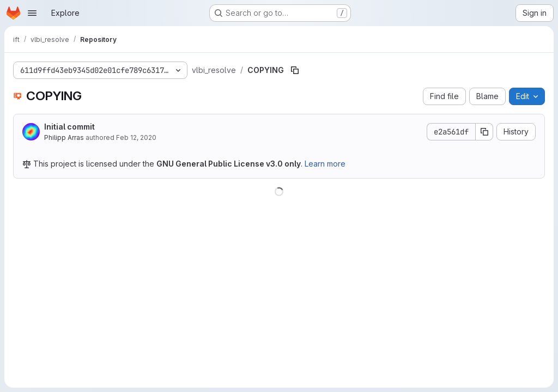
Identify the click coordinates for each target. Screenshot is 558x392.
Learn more (325, 164)
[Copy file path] (295, 70)
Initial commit (69, 127)
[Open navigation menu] (32, 13)
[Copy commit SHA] (484, 132)
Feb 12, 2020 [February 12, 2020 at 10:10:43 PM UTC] (136, 137)
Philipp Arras (64, 137)
